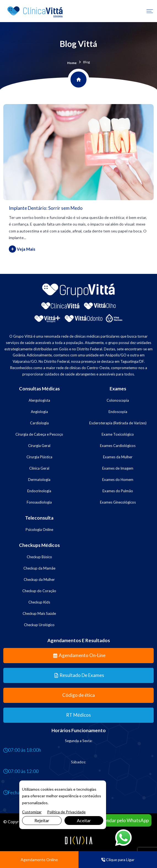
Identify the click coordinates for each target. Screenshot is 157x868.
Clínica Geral (39, 468)
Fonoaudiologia (39, 502)
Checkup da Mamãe (39, 568)
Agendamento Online (39, 860)
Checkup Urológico (39, 625)
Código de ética (78, 695)
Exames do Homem (118, 480)
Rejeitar (42, 820)
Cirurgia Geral (39, 446)
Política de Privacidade (66, 812)
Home (72, 63)
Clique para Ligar (118, 860)
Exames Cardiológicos (118, 446)
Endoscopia (118, 412)
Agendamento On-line (79, 655)
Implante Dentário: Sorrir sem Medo (46, 208)
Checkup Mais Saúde (39, 613)
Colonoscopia (118, 400)
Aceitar (84, 820)
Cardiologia (39, 423)
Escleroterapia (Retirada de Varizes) (118, 423)
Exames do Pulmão (118, 491)
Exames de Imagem (118, 468)
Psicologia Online (39, 530)
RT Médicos (78, 715)
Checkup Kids (39, 602)
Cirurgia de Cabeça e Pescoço (39, 434)
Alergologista (39, 400)
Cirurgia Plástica (39, 457)
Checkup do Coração (39, 591)
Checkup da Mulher (39, 579)
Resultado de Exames (79, 675)
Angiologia (39, 412)
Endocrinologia (39, 491)
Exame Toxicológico (118, 434)
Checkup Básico (39, 557)
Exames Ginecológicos (118, 502)
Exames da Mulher (118, 457)
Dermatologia (39, 480)
